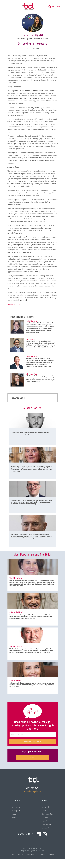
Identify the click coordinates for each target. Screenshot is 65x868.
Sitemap (29, 854)
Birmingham (16, 811)
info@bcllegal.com (33, 791)
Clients (44, 811)
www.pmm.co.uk (14, 304)
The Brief (45, 817)
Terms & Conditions (39, 854)
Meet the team (47, 824)
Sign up (33, 757)
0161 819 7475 (33, 788)
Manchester (16, 807)
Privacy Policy (21, 854)
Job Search (46, 807)
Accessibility (51, 854)
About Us (45, 821)
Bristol (14, 817)
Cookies (13, 854)
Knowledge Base (48, 814)
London (14, 814)
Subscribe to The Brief (32, 741)
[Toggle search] (55, 7)
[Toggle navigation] (7, 7)
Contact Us (46, 828)
